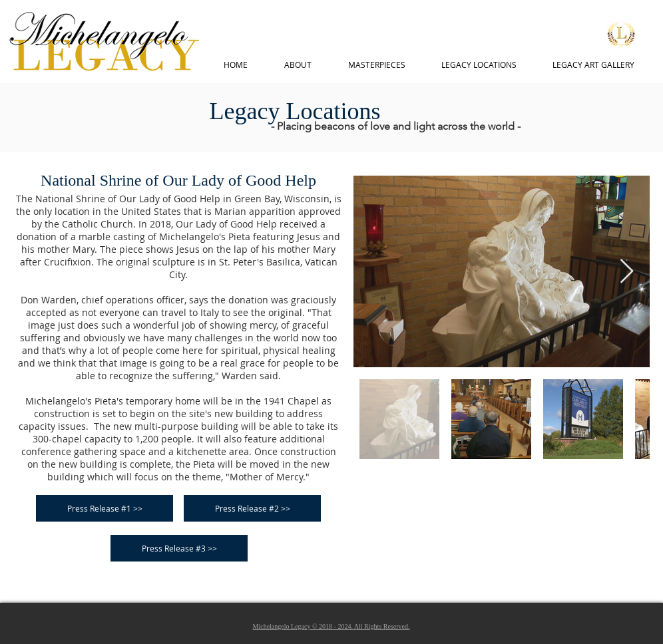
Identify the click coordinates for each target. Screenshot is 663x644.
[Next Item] (627, 272)
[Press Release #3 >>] (179, 548)
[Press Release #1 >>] (105, 508)
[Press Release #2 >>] (252, 508)
